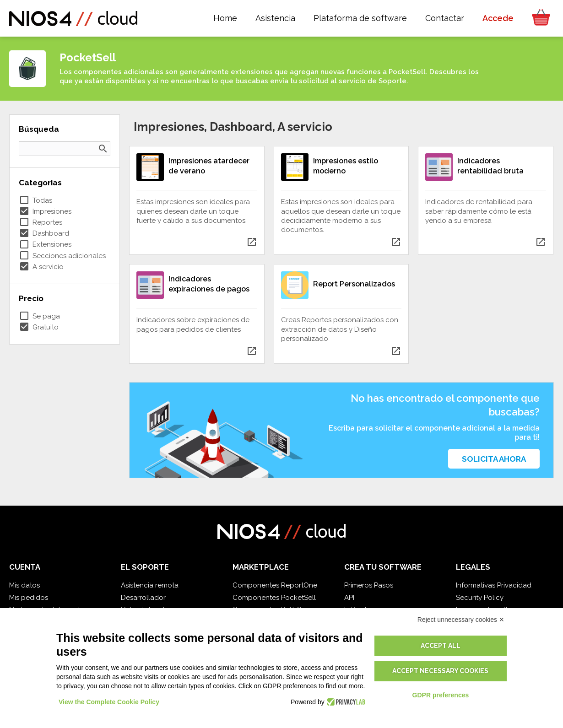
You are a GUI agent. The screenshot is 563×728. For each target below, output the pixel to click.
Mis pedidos (29, 598)
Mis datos (24, 585)
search (103, 149)
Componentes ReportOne (275, 585)
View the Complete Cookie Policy (109, 702)
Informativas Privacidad (494, 585)
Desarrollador (143, 598)
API (349, 598)
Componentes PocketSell (274, 598)
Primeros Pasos (369, 585)
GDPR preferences (441, 695)
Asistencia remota (150, 585)
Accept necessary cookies (440, 671)
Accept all (441, 646)
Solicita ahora (494, 459)
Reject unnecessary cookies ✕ (461, 620)
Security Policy (480, 598)
